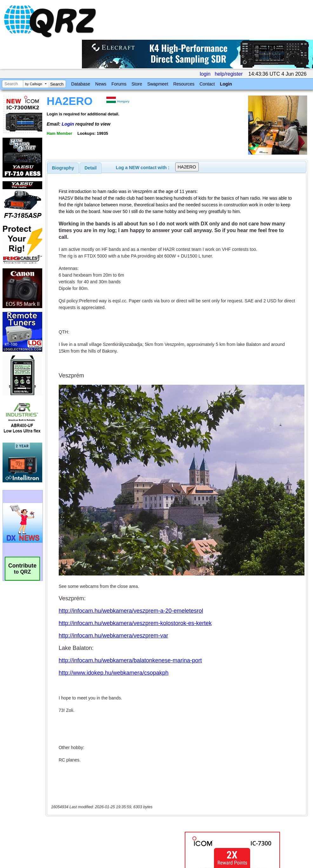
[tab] (63, 168)
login (205, 74)
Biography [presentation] (63, 168)
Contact (207, 84)
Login (226, 84)
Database (81, 84)
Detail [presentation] (90, 168)
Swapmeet (158, 84)
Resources (184, 84)
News (101, 84)
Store (137, 84)
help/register (229, 74)
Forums (119, 84)
